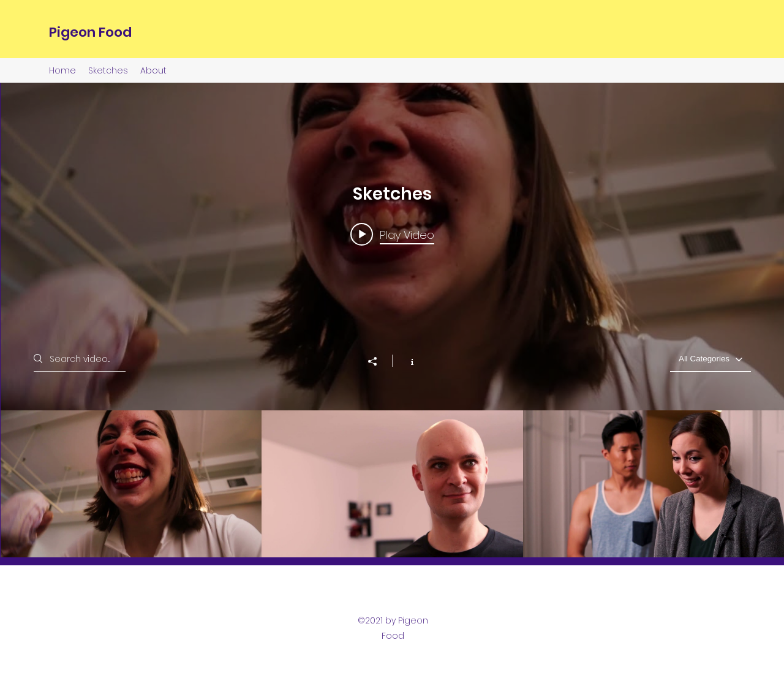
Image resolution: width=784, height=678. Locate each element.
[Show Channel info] (406, 361)
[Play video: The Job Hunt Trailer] (392, 235)
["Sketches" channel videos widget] (392, 320)
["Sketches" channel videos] (392, 484)
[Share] (379, 361)
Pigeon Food (90, 32)
